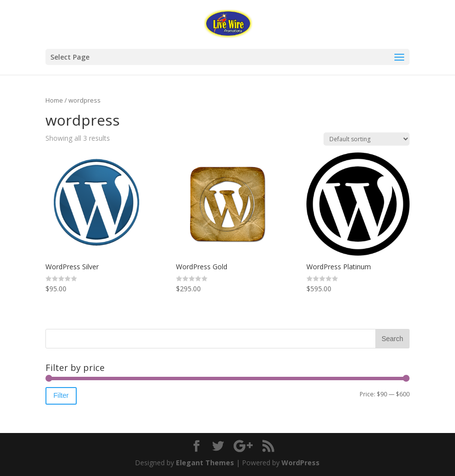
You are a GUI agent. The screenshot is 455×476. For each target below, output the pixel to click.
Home (54, 100)
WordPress (301, 463)
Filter (61, 395)
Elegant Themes (205, 463)
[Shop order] (367, 139)
